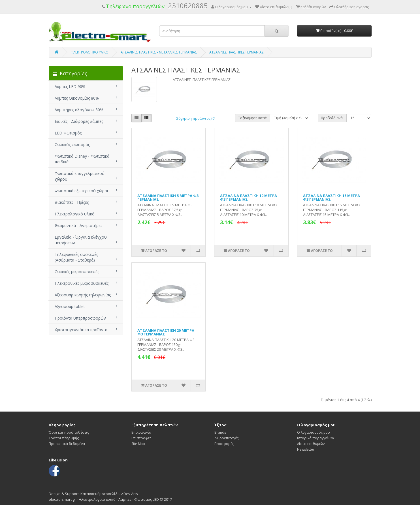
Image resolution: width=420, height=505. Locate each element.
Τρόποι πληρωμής (64, 438)
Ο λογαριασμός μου (314, 432)
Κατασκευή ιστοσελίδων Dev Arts (109, 494)
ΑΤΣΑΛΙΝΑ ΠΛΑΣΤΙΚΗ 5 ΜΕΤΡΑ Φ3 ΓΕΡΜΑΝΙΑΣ (168, 197)
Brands (220, 432)
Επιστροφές (141, 438)
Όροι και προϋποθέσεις (69, 432)
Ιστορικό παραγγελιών (315, 438)
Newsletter (306, 449)
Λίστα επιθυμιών (311, 444)
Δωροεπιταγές (226, 438)
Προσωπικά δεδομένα (67, 444)
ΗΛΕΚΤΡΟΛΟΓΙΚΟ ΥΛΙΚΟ (90, 52)
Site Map (138, 444)
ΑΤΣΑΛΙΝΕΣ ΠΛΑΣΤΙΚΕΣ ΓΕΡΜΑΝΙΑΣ (236, 52)
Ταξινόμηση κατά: (253, 118)
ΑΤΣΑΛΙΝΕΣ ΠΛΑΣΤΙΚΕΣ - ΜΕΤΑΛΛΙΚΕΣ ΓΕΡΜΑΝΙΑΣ (159, 52)
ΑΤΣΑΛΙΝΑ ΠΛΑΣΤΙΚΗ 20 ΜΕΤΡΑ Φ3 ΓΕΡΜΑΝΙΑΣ (166, 332)
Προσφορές (224, 444)
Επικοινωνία (141, 432)
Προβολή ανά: (332, 118)
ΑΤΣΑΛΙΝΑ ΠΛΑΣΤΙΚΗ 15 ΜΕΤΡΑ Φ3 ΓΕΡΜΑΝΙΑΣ (331, 197)
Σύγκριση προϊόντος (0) (196, 118)
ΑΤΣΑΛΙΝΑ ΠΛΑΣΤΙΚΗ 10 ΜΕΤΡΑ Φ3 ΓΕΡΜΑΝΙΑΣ (249, 197)
